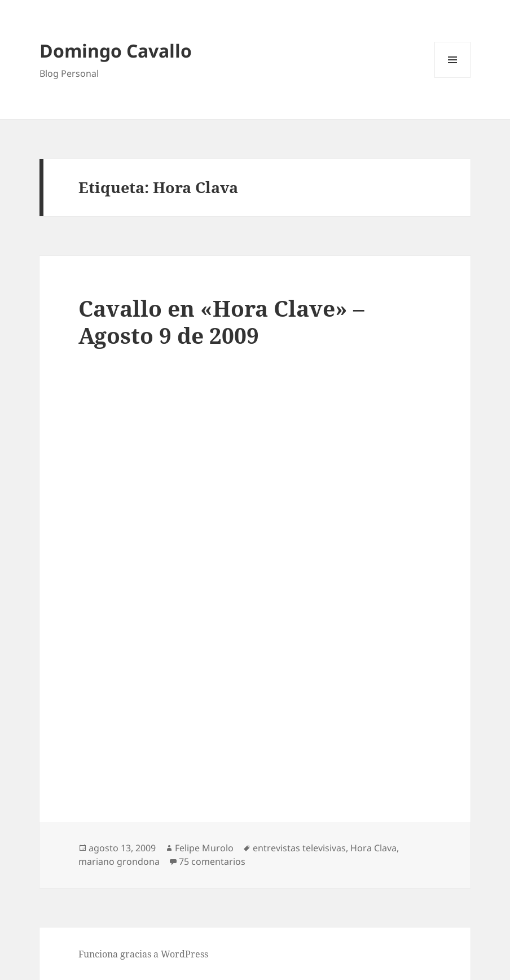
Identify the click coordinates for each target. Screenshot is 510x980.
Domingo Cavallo (116, 51)
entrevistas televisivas (299, 848)
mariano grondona (119, 861)
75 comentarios (212, 861)
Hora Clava (373, 848)
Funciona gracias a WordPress (143, 954)
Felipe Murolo (204, 848)
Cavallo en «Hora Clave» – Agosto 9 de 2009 (221, 321)
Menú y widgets (453, 78)
